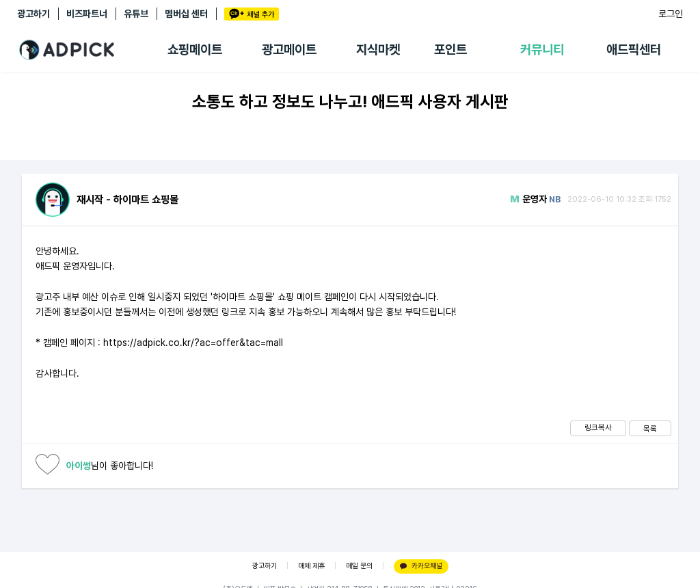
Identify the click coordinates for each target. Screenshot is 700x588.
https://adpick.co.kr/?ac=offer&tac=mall (193, 343)
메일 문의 (359, 566)
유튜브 (136, 14)
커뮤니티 (542, 50)
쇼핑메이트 (195, 50)
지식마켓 (378, 50)
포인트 (450, 50)
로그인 (671, 14)
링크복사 (598, 427)
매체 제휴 (311, 566)
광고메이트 (289, 50)
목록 (650, 429)
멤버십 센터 (186, 14)
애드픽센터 (634, 50)
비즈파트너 (87, 14)
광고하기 (33, 14)
